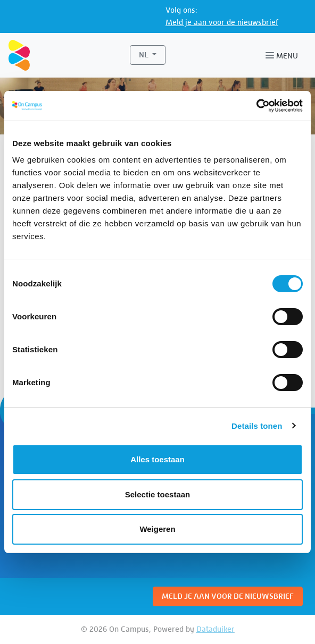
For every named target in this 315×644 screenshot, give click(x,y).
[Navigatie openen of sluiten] (284, 55)
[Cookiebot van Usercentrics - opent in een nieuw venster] (256, 106)
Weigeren (157, 529)
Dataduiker (215, 629)
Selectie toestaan (158, 494)
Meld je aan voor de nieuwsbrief (222, 22)
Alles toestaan (157, 459)
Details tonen (257, 426)
